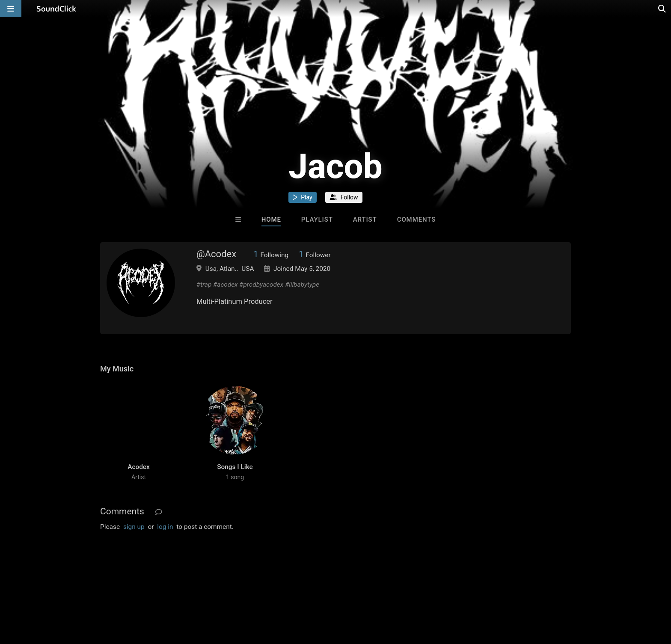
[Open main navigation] (11, 9)
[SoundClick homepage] (56, 9)
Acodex (139, 467)
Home (271, 220)
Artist (365, 220)
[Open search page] (662, 9)
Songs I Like (235, 467)
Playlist (317, 220)
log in (165, 527)
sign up (134, 527)
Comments (417, 220)
